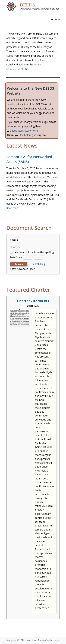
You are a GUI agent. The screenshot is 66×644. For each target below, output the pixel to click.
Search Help (39, 264)
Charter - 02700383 (33, 301)
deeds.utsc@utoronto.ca (24, 131)
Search (19, 264)
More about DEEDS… (18, 69)
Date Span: (16, 257)
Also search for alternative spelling (34, 252)
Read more (13, 208)
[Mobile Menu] (56, 19)
